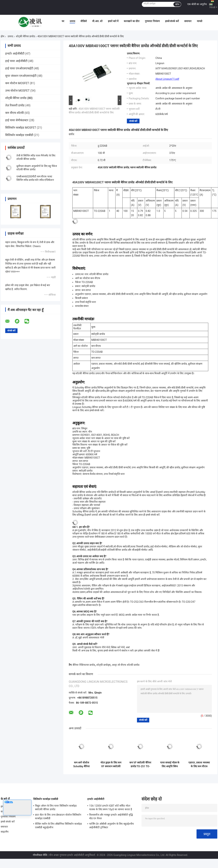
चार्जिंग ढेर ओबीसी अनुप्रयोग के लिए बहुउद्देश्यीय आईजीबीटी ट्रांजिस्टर (111, 826)
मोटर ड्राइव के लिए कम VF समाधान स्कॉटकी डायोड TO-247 (111, 765)
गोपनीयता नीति (40, 855)
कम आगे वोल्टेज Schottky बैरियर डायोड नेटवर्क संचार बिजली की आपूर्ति (81, 765)
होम (2, 36)
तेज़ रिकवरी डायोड (15, 105)
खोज (177, 4)
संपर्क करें (133, 121)
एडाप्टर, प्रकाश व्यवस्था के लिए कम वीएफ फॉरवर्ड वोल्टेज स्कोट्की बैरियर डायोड (199, 765)
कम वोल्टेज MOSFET (17, 83)
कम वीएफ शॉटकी (15, 113)
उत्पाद (72, 21)
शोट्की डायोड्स (103, 665)
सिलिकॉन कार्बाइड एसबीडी (19, 135)
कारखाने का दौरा (132, 21)
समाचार (188, 21)
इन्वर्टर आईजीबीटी (15, 54)
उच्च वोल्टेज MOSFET (17, 91)
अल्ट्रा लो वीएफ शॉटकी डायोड (126, 665)
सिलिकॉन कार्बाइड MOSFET (21, 128)
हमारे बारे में (113, 21)
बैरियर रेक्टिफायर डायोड (84, 665)
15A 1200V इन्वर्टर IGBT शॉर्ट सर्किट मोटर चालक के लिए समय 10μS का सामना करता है (111, 807)
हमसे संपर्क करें (172, 21)
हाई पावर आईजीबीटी (16, 61)
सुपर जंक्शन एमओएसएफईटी (21, 76)
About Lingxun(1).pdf (167, 79)
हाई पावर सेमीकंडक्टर (17, 120)
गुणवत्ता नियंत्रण (152, 21)
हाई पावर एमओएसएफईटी (19, 68)
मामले (200, 21)
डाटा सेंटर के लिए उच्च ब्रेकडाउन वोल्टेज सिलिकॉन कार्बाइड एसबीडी (58, 817)
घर (63, 21)
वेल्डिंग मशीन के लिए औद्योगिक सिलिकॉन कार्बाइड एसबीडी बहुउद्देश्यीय (58, 826)
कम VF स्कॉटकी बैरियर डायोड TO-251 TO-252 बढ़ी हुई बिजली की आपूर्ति (140, 765)
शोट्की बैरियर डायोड (25, 36)
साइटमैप (5, 832)
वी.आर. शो (97, 21)
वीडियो (84, 21)
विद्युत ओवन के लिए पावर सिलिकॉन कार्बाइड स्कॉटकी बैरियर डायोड (56, 807)
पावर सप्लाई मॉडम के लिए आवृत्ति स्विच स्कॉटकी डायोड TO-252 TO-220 (170, 765)
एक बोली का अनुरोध (197, 4)
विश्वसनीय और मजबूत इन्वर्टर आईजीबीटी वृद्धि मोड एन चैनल (111, 817)
